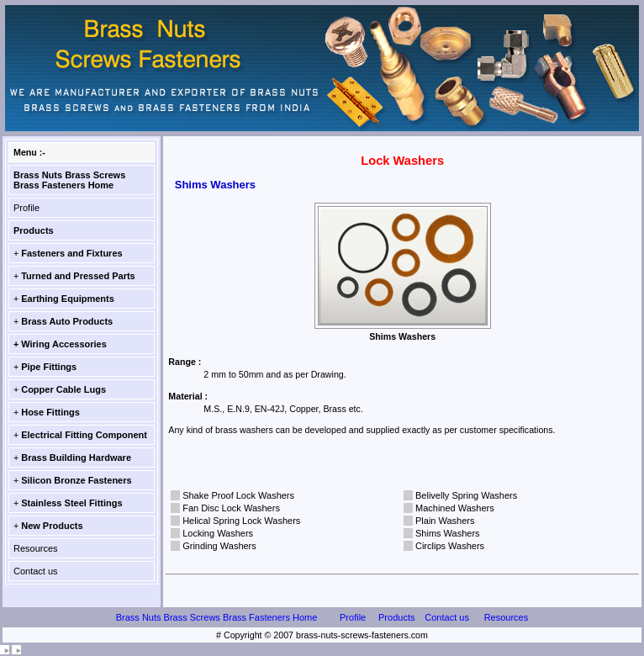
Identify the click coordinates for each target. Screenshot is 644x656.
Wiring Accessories (64, 344)
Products (34, 230)
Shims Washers (448, 533)
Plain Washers (445, 521)
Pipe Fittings (49, 367)
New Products (52, 526)
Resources (36, 548)
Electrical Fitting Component (84, 435)
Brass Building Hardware (76, 458)
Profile (26, 208)
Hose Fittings (50, 412)
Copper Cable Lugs (63, 389)
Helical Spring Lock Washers (241, 521)
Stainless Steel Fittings (71, 503)
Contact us (36, 571)
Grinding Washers (219, 546)
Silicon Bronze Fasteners (76, 480)
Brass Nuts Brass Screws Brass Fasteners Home (69, 180)
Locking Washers (218, 533)
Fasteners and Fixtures (71, 253)
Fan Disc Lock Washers (231, 508)
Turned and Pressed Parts (78, 276)
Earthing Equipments (68, 299)
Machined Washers (455, 508)
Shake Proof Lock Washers (238, 495)
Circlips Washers (450, 546)
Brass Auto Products (67, 321)
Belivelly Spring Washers (466, 495)
